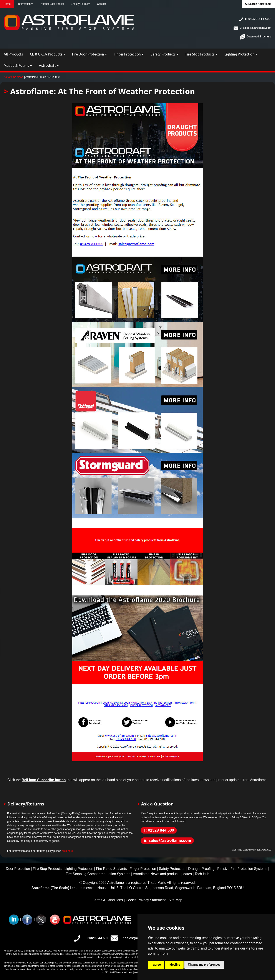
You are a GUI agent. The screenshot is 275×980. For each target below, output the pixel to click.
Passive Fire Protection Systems (242, 869)
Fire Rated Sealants (111, 869)
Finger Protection (129, 54)
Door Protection (18, 869)
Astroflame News (14, 77)
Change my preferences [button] (204, 965)
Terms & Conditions (108, 900)
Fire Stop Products (201, 54)
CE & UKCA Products (48, 54)
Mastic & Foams (18, 66)
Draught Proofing (201, 869)
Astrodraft (49, 66)
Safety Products (165, 54)
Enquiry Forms (80, 4)
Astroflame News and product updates (162, 874)
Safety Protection (172, 869)
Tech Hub (202, 874)
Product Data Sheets (52, 4)
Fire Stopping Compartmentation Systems (98, 874)
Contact (101, 4)
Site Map (175, 900)
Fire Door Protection (89, 54)
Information (25, 4)
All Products (13, 54)
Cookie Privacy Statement (146, 900)
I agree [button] (156, 965)
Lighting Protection (241, 54)
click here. (68, 851)
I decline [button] (174, 965)
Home (7, 4)
